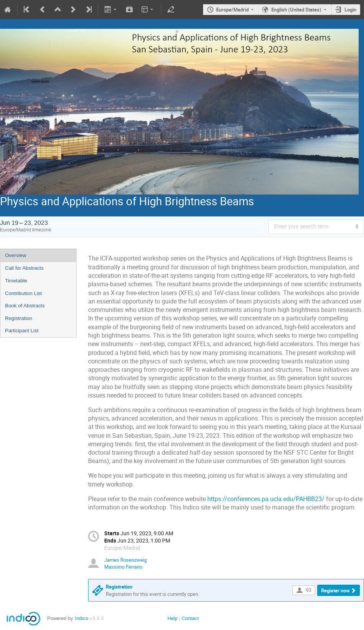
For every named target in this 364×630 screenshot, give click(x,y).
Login (350, 10)
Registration (19, 318)
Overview (16, 255)
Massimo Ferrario (123, 567)
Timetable (16, 281)
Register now (335, 590)
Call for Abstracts (24, 268)
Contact (190, 618)
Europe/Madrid (232, 10)
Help (172, 618)
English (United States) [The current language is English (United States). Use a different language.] (296, 10)
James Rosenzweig (125, 560)
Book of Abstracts (25, 306)
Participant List (22, 331)
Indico (81, 618)
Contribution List (23, 293)
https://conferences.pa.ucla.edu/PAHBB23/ (266, 499)
